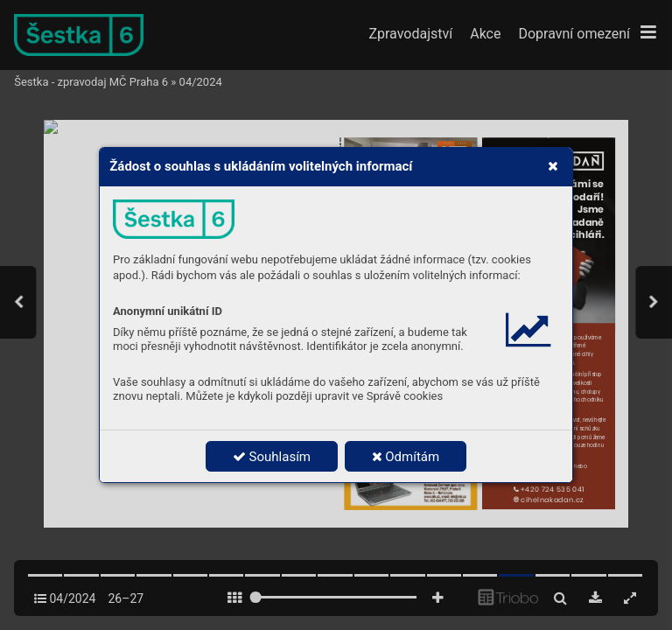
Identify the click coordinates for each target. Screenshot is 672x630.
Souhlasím (272, 457)
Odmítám (406, 457)
